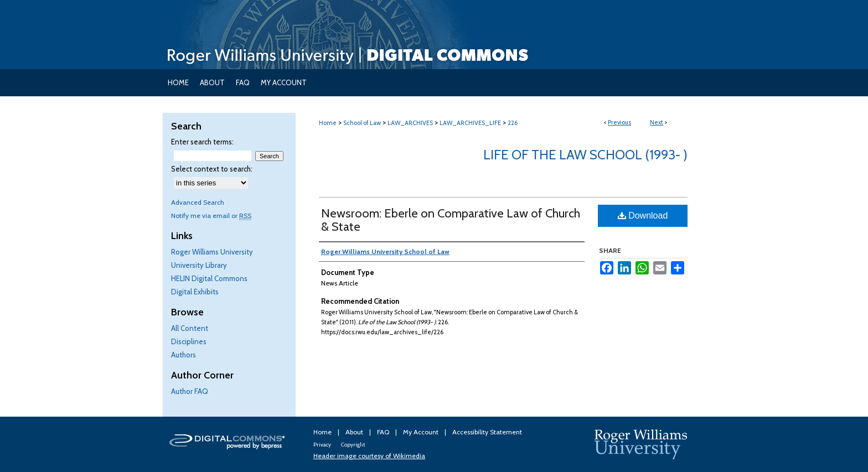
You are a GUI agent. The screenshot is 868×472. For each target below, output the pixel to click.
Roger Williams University (212, 252)
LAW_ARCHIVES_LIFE (470, 123)
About (355, 432)
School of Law (362, 123)
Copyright (353, 445)
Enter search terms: (202, 142)
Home (328, 123)
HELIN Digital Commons (209, 278)
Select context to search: (212, 169)
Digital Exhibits (195, 292)
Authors (184, 355)
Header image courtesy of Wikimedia (369, 456)
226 (513, 123)
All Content (190, 328)
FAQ (384, 432)
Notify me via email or (211, 216)
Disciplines (189, 341)
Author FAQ (190, 391)
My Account (422, 432)
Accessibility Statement (487, 432)
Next (657, 122)
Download (643, 216)
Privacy (323, 445)
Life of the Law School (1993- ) (585, 155)
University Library (199, 265)
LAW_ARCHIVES (410, 123)
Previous (619, 122)
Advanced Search (198, 202)
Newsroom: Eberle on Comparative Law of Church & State (451, 220)
